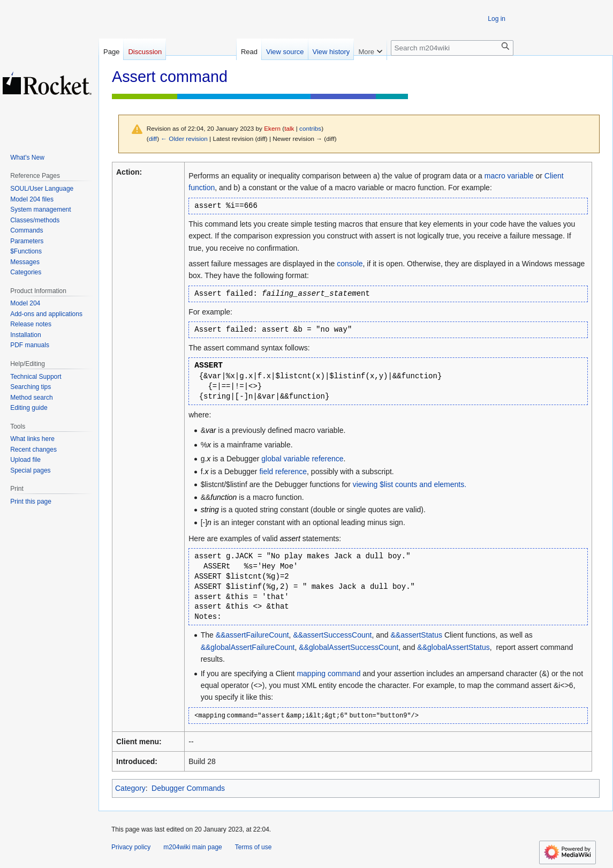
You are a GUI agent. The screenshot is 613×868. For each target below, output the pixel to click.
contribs (310, 128)
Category (130, 788)
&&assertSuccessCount (332, 635)
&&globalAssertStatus (453, 647)
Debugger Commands (188, 788)
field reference (283, 472)
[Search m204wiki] (452, 48)
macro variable (509, 176)
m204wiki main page (192, 847)
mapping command (328, 674)
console (350, 264)
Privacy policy (131, 847)
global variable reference (302, 459)
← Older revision (184, 139)
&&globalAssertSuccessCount (349, 647)
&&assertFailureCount (252, 635)
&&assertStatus (417, 635)
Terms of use (253, 847)
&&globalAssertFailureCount (248, 647)
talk (289, 128)
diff (153, 139)
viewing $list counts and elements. (410, 484)
